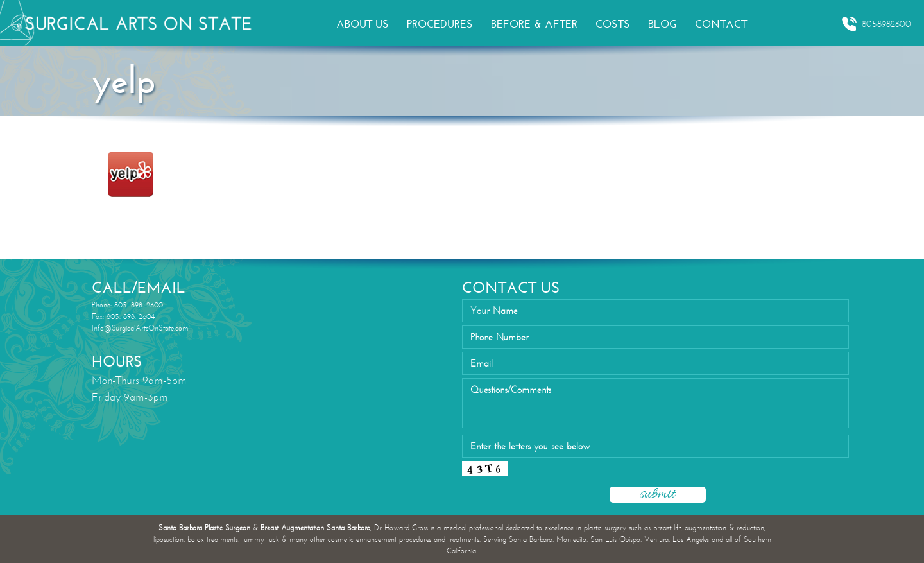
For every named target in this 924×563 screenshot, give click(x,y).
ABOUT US (363, 24)
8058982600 (876, 24)
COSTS (613, 24)
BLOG (663, 24)
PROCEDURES (440, 24)
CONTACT (721, 24)
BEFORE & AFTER (534, 24)
